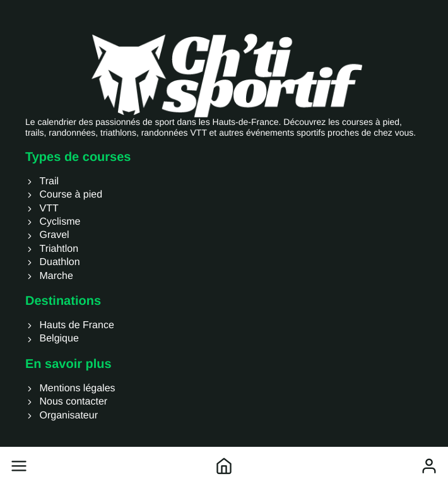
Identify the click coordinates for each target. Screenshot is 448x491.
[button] (19, 466)
